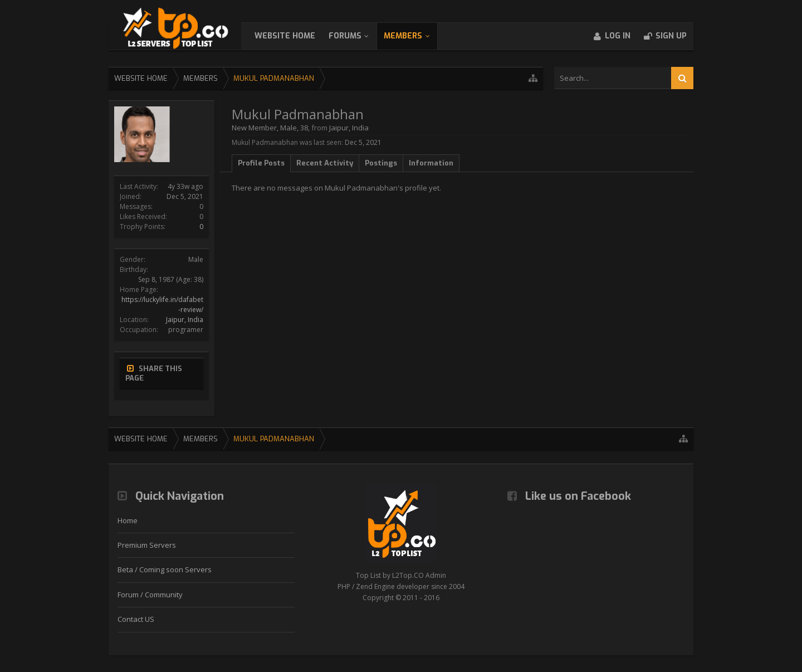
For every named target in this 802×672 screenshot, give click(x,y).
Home (128, 520)
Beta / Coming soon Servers (165, 569)
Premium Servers (147, 545)
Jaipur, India (185, 320)
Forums (356, 36)
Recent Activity (325, 163)
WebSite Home (296, 36)
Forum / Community (150, 595)
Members (414, 36)
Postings (381, 163)
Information (431, 163)
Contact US (136, 619)
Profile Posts (261, 163)
